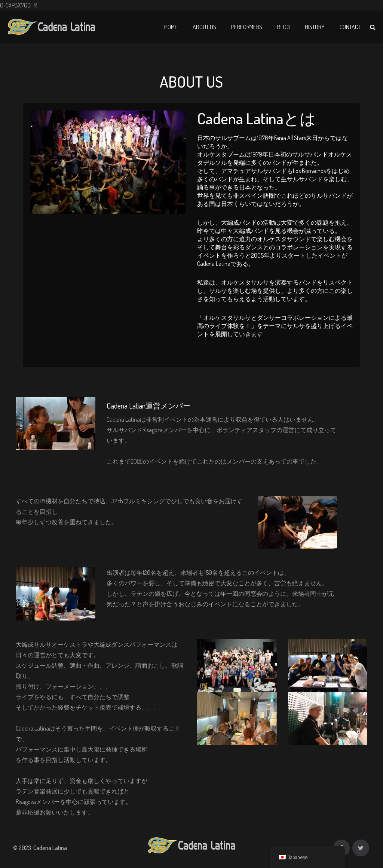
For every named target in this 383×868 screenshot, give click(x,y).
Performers (247, 27)
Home (171, 27)
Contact (350, 27)
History (315, 27)
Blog (284, 27)
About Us (204, 27)
